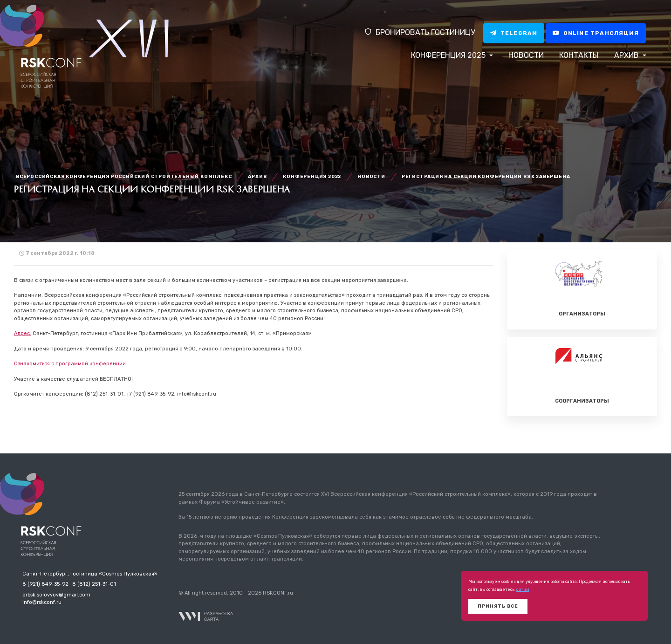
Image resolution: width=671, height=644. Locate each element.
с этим (523, 589)
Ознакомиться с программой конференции (70, 364)
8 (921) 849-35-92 (45, 584)
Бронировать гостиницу (420, 32)
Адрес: (23, 333)
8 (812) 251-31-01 (94, 584)
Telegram (514, 33)
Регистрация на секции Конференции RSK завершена (486, 177)
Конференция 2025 (449, 55)
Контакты (579, 55)
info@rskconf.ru (42, 602)
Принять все (498, 606)
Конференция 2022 (312, 177)
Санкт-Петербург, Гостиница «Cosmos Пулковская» (90, 574)
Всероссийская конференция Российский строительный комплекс (124, 177)
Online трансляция (596, 33)
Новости (526, 55)
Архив (627, 55)
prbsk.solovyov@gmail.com (56, 595)
